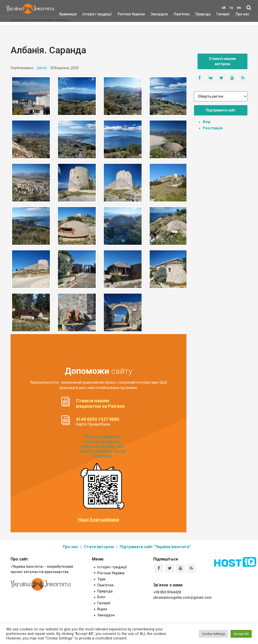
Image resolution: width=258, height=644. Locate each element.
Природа (199, 14)
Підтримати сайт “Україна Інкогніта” (155, 547)
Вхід (207, 122)
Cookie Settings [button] (213, 634)
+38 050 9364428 (167, 592)
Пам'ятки (178, 14)
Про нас (242, 14)
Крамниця (68, 14)
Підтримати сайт (221, 110)
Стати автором (99, 547)
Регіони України (124, 14)
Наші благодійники (99, 520)
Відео (102, 609)
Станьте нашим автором (222, 61)
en (239, 8)
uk (224, 8)
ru (231, 8)
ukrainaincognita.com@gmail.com (182, 597)
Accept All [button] (241, 634)
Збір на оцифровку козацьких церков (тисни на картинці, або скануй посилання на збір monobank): (102, 446)
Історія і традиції (90, 14)
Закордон (155, 14)
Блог (102, 597)
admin (42, 68)
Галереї (223, 14)
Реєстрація (213, 128)
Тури (101, 579)
